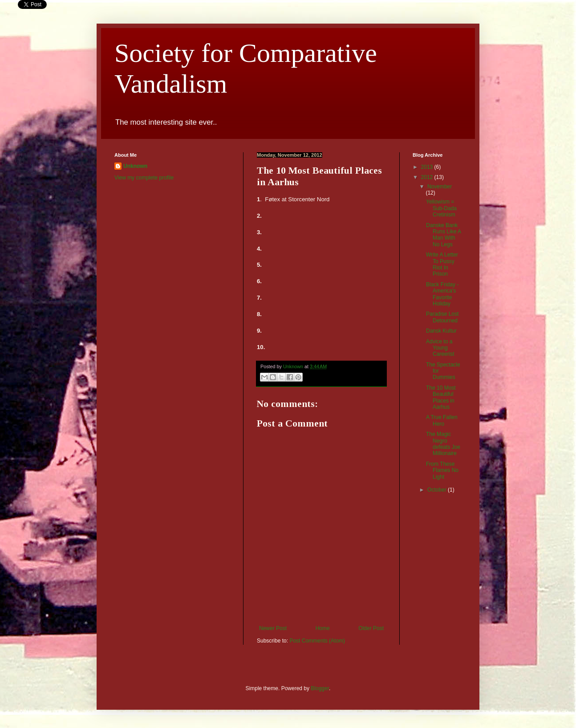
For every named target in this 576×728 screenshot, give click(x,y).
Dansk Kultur (441, 331)
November (440, 187)
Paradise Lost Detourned (442, 317)
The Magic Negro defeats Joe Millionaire (443, 444)
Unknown (135, 166)
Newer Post (273, 628)
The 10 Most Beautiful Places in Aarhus (441, 397)
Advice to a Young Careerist (440, 348)
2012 (428, 177)
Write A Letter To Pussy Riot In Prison (442, 264)
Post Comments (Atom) (317, 641)
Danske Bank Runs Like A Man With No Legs (443, 235)
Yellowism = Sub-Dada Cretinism (441, 208)
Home (323, 628)
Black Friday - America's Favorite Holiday (442, 294)
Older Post (371, 628)
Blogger (320, 688)
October (438, 490)
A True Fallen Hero (442, 420)
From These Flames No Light (442, 470)
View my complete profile (144, 178)
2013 (428, 167)
